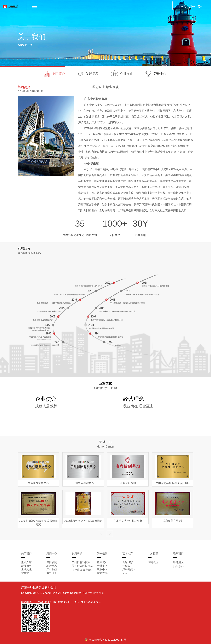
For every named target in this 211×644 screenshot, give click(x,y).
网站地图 (26, 602)
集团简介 (55, 74)
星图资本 (102, 562)
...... (125, 573)
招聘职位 (153, 562)
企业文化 (122, 74)
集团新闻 (52, 562)
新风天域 (102, 573)
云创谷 (126, 566)
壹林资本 (102, 566)
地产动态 (52, 566)
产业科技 (52, 569)
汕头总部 (178, 566)
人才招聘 (153, 554)
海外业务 (52, 573)
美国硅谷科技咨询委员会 (83, 566)
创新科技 (77, 554)
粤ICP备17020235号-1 (87, 602)
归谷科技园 (129, 569)
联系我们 (178, 554)
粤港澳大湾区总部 (180, 562)
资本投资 (102, 554)
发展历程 (88, 74)
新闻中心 (52, 554)
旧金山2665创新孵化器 (83, 570)
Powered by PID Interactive (53, 602)
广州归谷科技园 (81, 562)
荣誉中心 (156, 74)
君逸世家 (128, 562)
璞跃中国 (102, 569)
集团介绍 (26, 562)
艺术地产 (128, 554)
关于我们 (26, 554)
